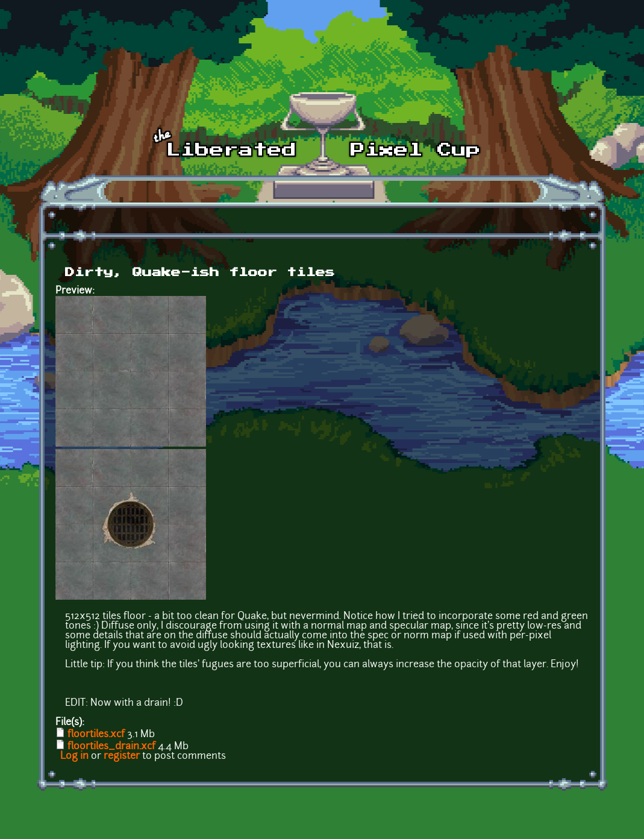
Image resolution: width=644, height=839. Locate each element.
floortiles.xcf (96, 735)
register (122, 756)
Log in (74, 756)
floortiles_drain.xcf (111, 747)
